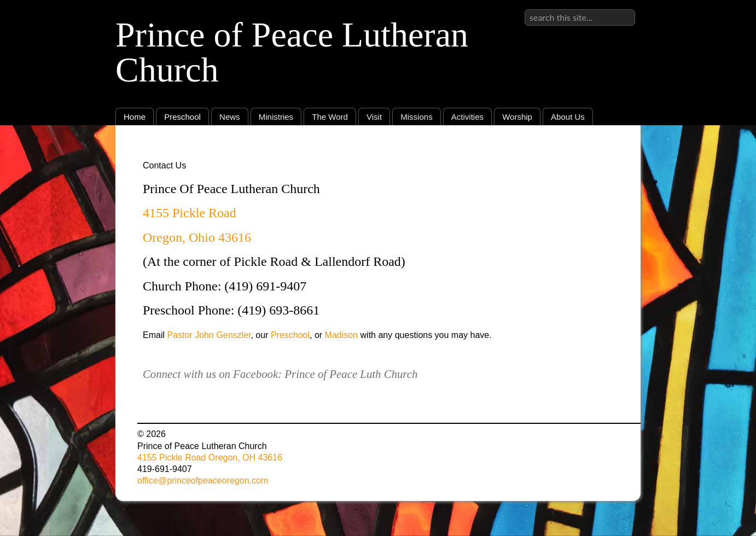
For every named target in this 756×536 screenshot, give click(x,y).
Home (135, 117)
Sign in (622, 9)
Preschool (182, 117)
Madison (341, 335)
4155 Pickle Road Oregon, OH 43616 (210, 458)
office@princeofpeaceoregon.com (203, 480)
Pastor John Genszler (209, 335)
